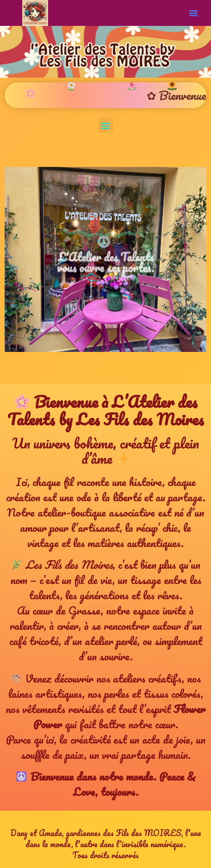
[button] (193, 13)
